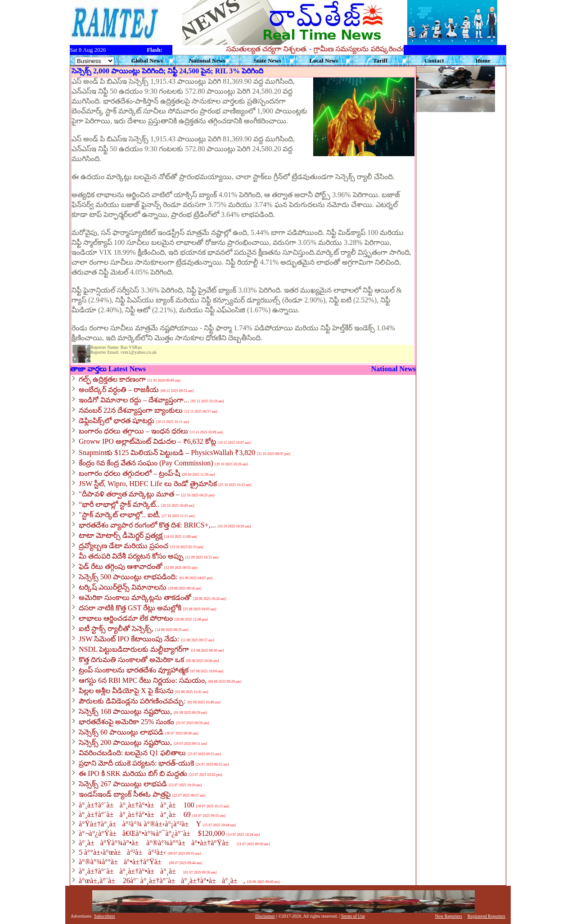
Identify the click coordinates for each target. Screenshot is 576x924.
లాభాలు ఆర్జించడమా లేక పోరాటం (126, 618)
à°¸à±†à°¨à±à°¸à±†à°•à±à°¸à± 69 (135, 814)
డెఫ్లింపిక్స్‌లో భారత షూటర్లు (117, 421)
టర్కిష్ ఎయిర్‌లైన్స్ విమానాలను (123, 587)
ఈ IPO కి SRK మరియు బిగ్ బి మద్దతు (133, 773)
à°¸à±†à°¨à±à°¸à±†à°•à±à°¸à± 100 (137, 805)
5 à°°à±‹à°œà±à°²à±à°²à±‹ (122, 852)
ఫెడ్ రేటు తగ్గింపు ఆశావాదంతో (121, 566)
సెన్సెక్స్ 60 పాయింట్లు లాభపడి (121, 732)
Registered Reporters (486, 916)
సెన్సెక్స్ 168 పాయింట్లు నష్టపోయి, (125, 711)
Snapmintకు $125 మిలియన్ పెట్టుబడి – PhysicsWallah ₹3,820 (167, 453)
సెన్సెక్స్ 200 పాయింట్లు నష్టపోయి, (125, 742)
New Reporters (449, 916)
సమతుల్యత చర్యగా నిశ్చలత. (306, 49)
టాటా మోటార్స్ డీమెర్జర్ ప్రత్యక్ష (121, 535)
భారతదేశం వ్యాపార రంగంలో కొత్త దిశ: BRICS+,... (147, 525)
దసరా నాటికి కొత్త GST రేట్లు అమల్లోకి (130, 608)
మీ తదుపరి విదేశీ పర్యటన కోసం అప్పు (131, 556)
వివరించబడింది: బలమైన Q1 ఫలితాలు (132, 753)
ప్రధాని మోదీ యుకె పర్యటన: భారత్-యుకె (136, 763)
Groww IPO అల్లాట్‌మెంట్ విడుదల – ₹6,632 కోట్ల (147, 441)
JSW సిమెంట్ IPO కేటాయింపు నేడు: (129, 639)
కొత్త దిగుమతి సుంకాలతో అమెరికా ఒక (131, 660)
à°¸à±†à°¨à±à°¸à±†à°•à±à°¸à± (130, 871)
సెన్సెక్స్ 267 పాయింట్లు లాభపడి (123, 784)
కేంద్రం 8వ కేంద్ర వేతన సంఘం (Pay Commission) (146, 463)
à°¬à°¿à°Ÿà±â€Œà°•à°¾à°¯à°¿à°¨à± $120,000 (152, 833)
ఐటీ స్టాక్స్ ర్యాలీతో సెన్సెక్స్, (116, 629)
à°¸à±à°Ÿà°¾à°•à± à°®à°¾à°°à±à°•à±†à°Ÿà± (157, 843)
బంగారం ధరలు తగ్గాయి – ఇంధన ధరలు (133, 431)
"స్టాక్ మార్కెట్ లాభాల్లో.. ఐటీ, (119, 515)
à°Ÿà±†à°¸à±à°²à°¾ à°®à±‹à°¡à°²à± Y (140, 824)
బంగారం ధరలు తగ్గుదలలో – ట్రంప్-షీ (129, 473)
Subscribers (105, 916)
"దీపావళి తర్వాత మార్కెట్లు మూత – (129, 494)
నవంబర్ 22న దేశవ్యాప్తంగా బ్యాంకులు (131, 410)
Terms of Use (353, 916)
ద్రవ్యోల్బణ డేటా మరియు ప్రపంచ (124, 546)
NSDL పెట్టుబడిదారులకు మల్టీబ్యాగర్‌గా (134, 649)
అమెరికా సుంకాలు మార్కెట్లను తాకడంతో (135, 597)
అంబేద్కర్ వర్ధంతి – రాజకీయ (119, 390)
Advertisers (81, 916)
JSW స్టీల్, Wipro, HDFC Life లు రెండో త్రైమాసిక (148, 484)
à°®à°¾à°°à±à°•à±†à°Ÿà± (123, 862)
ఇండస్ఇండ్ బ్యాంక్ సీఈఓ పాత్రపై (125, 794)
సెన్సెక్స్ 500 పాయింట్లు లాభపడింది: (128, 577)
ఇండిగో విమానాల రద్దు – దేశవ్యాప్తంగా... (134, 400)
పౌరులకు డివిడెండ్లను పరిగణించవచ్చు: (132, 701)
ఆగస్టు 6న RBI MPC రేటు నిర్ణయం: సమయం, (143, 680)
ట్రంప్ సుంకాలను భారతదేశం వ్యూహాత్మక (134, 670)
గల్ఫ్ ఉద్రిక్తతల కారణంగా (112, 379)
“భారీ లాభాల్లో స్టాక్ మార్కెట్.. (119, 504)
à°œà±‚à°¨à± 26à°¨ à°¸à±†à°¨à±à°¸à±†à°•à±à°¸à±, (162, 881)
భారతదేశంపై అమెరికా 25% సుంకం (126, 722)
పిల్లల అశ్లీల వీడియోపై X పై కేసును (126, 691)
